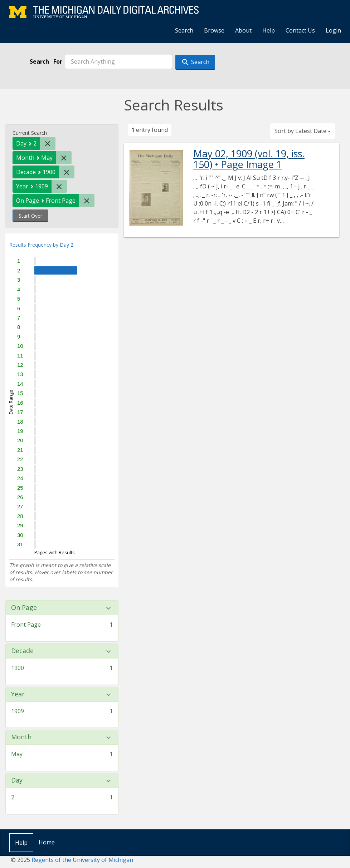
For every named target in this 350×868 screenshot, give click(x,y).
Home (47, 842)
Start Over (30, 216)
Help (269, 30)
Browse (214, 30)
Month (21, 737)
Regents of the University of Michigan (82, 860)
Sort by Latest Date (303, 131)
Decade (22, 651)
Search (184, 30)
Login (333, 30)
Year (18, 694)
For (58, 61)
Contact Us (300, 30)
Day (17, 780)
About (243, 30)
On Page (24, 608)
